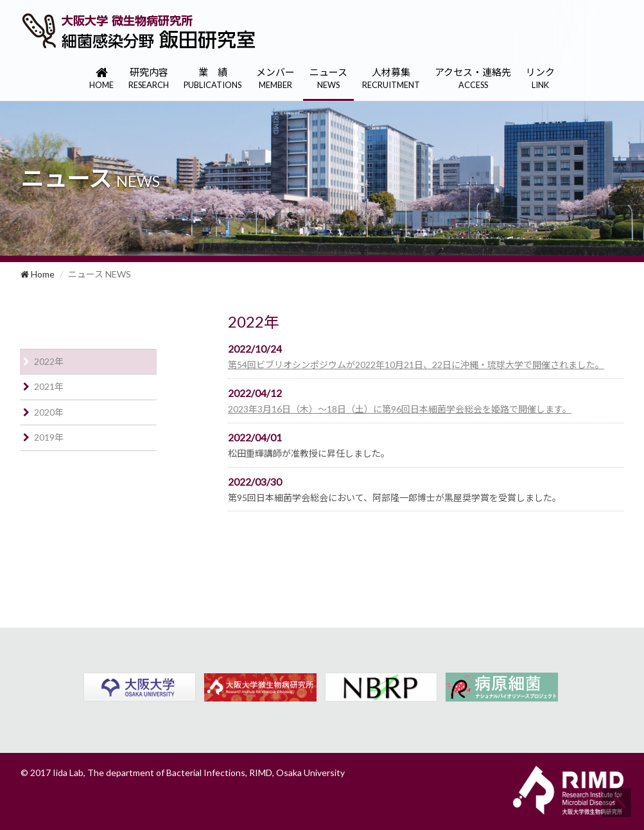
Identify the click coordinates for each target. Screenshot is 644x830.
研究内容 (149, 79)
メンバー (275, 79)
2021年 (49, 386)
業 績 (213, 79)
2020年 (49, 412)
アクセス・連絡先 (473, 79)
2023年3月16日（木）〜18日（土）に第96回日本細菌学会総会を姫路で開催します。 (400, 409)
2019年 (49, 437)
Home (38, 274)
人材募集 (391, 79)
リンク (540, 79)
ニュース (328, 79)
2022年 (49, 361)
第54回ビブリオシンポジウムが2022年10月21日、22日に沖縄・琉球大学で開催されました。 (416, 365)
